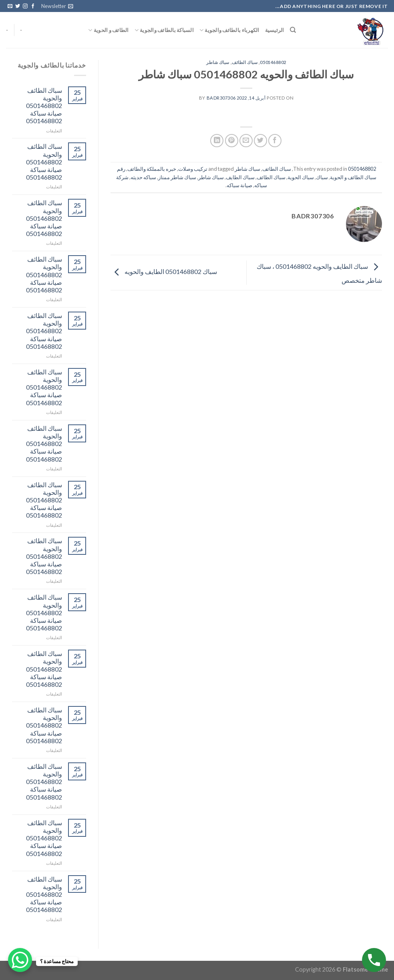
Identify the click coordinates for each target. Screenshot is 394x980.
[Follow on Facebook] (33, 6)
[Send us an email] (10, 6)
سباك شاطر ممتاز (177, 177)
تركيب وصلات (193, 169)
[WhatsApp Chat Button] (20, 960)
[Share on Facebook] (275, 141)
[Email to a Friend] (246, 141)
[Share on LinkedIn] (217, 141)
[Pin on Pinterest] (232, 141)
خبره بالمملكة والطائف (152, 169)
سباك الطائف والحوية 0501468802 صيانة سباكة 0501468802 (44, 106)
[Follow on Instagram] (25, 6)
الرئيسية (275, 30)
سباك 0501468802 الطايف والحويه (164, 271)
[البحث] (293, 30)
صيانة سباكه (239, 185)
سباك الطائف (245, 62)
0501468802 (273, 62)
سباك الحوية (301, 177)
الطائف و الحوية (108, 30)
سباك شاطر (218, 62)
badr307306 (221, 98)
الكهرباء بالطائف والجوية (229, 30)
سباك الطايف (240, 177)
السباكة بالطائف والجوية (164, 30)
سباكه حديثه (143, 177)
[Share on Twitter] (260, 141)
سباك (322, 177)
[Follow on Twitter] (18, 6)
